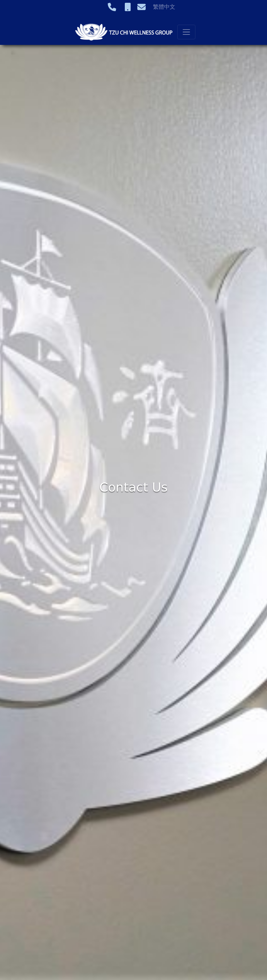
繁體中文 (164, 7)
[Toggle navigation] (186, 32)
